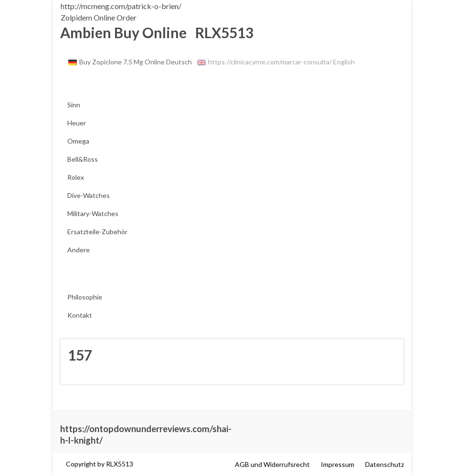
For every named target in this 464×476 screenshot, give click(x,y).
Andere (79, 250)
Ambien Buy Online (123, 32)
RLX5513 (221, 32)
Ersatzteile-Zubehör (97, 232)
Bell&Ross (83, 159)
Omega (78, 141)
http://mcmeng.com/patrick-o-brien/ (121, 6)
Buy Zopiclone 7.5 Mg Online (122, 62)
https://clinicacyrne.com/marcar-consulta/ (270, 62)
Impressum (337, 464)
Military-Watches (93, 213)
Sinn (74, 105)
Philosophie (85, 297)
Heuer (77, 123)
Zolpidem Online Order (99, 17)
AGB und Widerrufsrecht (272, 464)
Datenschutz (385, 464)
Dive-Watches (89, 195)
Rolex (76, 177)
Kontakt (80, 315)
